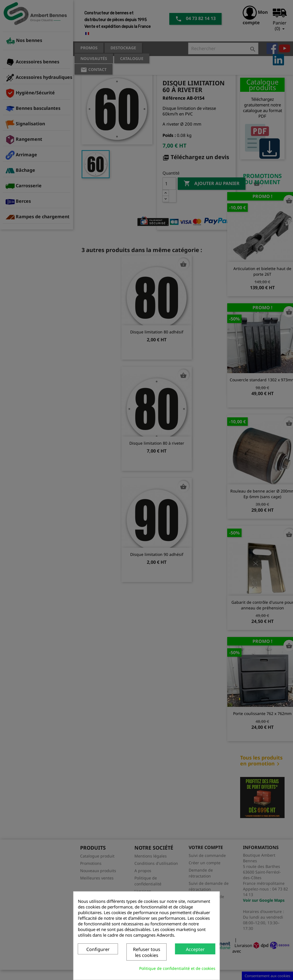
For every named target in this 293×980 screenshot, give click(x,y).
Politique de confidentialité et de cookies (177, 968)
